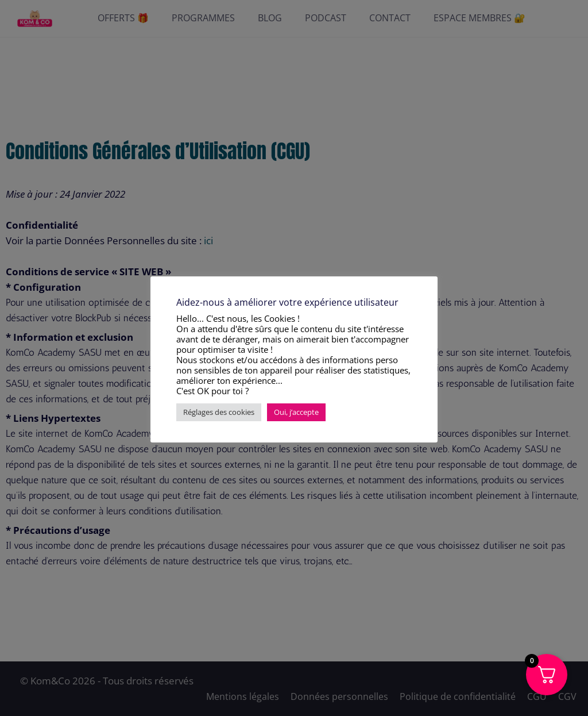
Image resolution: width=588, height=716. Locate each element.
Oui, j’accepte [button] (296, 412)
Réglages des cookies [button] (219, 412)
